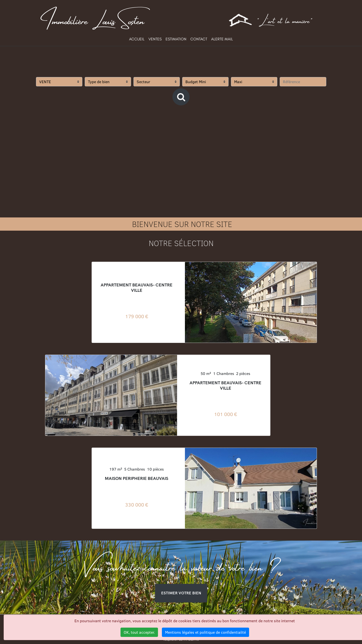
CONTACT (199, 39)
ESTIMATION (176, 39)
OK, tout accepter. (139, 632)
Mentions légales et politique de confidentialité (205, 632)
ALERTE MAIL (222, 39)
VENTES (155, 39)
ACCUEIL (137, 39)
